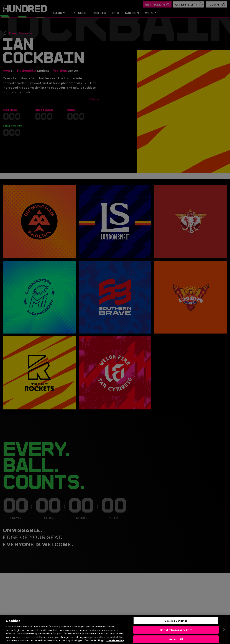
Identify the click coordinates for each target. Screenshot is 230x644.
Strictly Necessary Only (176, 632)
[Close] (224, 631)
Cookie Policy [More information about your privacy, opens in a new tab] (115, 642)
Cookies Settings (176, 622)
